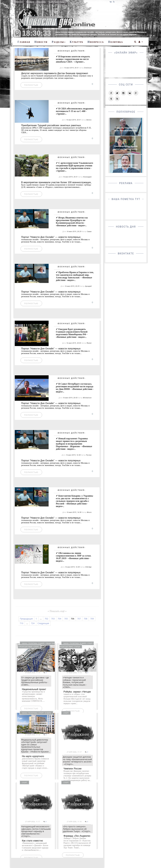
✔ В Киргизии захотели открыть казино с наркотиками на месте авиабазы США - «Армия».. (73, 59)
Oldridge (88, 567)
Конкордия (87, 177)
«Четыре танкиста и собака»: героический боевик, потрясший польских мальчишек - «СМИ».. (75, 682)
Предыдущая (26, 619)
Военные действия (71, 51)
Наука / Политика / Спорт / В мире (37, 713)
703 (53, 619)
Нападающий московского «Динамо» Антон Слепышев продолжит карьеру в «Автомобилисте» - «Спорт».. (36, 831)
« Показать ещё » (57, 611)
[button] (135, 41)
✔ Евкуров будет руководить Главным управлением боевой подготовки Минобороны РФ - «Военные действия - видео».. (72, 333)
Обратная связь (57, 2)
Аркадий (88, 286)
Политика (115, 42)
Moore (89, 512)
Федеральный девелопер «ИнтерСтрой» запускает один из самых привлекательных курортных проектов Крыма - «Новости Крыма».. (36, 746)
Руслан (89, 455)
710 (22, 623)
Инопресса (96, 42)
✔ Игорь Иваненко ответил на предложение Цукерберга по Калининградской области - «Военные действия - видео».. (72, 222)
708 (85, 619)
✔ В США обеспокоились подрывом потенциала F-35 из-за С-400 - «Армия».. (75, 111)
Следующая (43, 623)
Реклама (42, 2)
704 (59, 619)
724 (33, 623)
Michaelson (87, 398)
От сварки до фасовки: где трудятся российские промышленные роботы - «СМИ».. (35, 681)
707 (79, 619)
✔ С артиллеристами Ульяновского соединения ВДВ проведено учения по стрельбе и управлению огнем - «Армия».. (74, 167)
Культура (76, 42)
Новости (41, 42)
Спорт (66, 713)
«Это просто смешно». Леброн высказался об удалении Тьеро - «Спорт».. (77, 829)
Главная (19, 2)
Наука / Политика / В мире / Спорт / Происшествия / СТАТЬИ (77, 645)
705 (66, 619)
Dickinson (88, 68)
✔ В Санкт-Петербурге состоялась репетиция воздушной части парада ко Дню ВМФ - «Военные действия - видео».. (75, 388)
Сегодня (30, 2)
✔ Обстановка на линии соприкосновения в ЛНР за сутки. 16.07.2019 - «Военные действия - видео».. (74, 557)
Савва (89, 232)
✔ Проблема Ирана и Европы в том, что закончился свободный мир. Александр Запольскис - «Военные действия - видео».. (75, 276)
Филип (89, 343)
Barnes (89, 120)
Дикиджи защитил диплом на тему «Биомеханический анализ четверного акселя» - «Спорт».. (77, 760)
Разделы (59, 42)
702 (46, 619)
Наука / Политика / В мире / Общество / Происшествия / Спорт (36, 645)
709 (92, 619)
